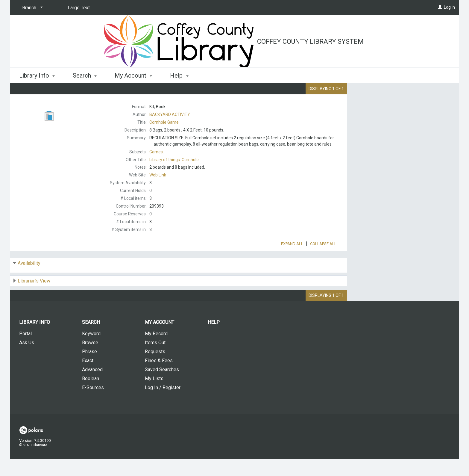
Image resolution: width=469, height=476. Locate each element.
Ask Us (27, 359)
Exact (88, 377)
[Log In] (440, 7)
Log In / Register (163, 404)
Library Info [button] (37, 75)
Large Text (79, 8)
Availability (29, 280)
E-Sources (93, 404)
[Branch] (31, 8)
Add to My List (402, 105)
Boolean (91, 395)
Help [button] (179, 75)
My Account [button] (133, 75)
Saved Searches (162, 386)
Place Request (386, 93)
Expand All (292, 260)
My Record (156, 350)
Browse (90, 359)
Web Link (158, 175)
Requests (155, 368)
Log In (449, 7)
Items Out (155, 359)
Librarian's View (34, 298)
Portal (25, 350)
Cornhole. (174, 160)
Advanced (92, 386)
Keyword (91, 350)
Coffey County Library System (310, 41)
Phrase (89, 368)
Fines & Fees (159, 377)
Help (214, 339)
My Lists (154, 395)
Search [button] (85, 75)
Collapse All (323, 260)
